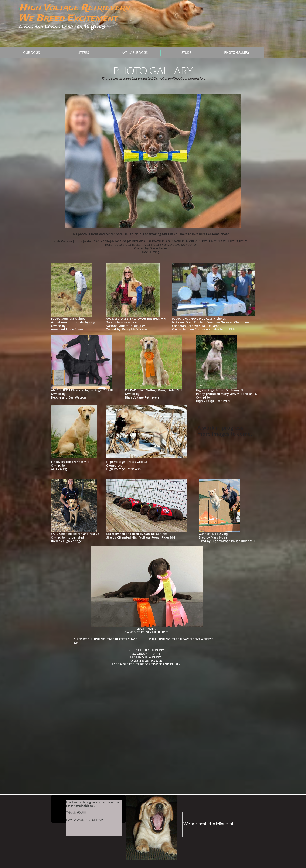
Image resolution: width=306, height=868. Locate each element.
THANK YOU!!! (76, 813)
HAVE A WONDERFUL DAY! (84, 820)
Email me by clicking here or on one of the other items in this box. (92, 804)
